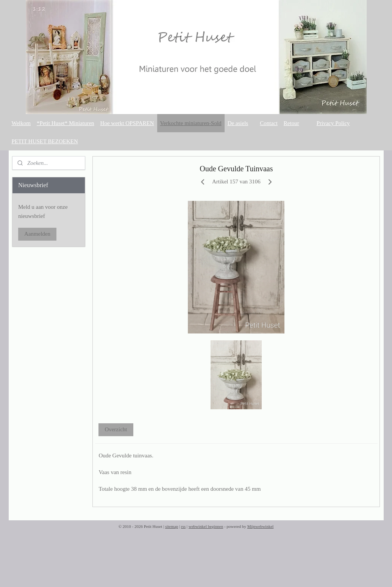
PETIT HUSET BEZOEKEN (45, 141)
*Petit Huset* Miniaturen (66, 123)
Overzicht (116, 429)
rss (183, 526)
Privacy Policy (333, 123)
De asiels (238, 123)
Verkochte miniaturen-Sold (191, 123)
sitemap (172, 526)
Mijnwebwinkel (261, 526)
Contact (269, 123)
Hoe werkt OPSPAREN (127, 123)
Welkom (21, 123)
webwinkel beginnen (206, 526)
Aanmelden (37, 234)
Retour (291, 123)
